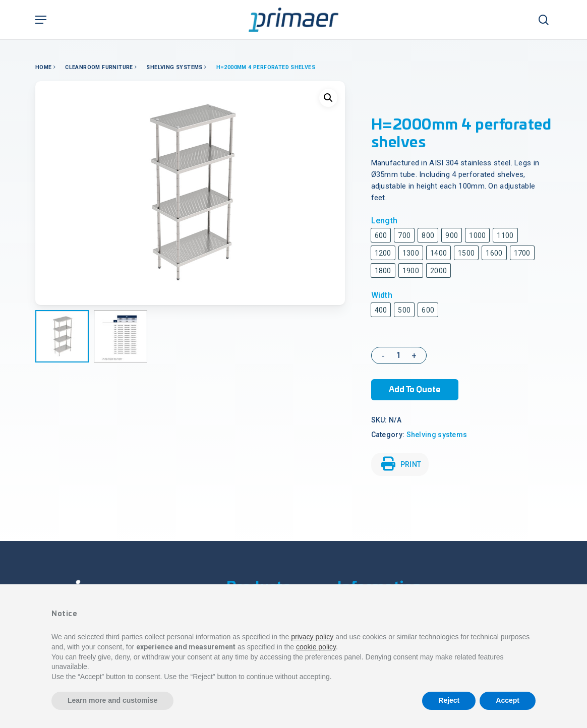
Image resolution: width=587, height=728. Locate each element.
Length (385, 221)
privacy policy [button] (312, 637)
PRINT (401, 464)
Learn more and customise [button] (112, 700)
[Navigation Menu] (41, 20)
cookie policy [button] (316, 647)
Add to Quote (415, 390)
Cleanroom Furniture (99, 67)
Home (44, 67)
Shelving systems (174, 67)
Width (382, 295)
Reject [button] (449, 700)
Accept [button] (508, 700)
